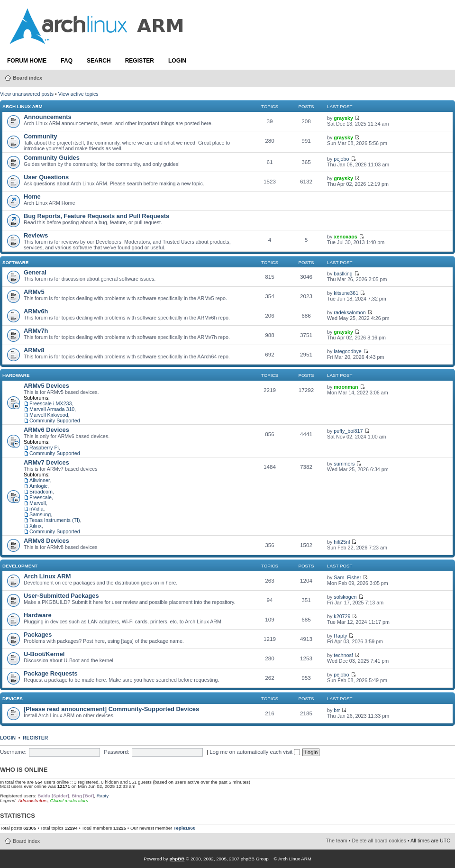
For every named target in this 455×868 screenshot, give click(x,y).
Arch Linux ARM (23, 106)
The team (337, 841)
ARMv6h (36, 311)
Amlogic (38, 486)
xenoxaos (345, 237)
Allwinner (40, 480)
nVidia (36, 509)
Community (41, 136)
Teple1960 (184, 828)
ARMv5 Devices (46, 386)
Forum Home (27, 61)
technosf (343, 655)
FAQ (67, 61)
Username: (13, 752)
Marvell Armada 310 (52, 409)
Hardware (16, 375)
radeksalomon (350, 312)
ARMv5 (34, 292)
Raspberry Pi (44, 448)
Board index (27, 78)
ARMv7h (36, 331)
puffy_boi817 (348, 431)
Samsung (40, 514)
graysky (343, 118)
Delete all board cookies (379, 841)
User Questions (46, 177)
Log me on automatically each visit (255, 752)
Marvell (38, 503)
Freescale (41, 497)
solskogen (345, 597)
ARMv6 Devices (46, 430)
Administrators (33, 800)
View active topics (78, 94)
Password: (116, 752)
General (35, 272)
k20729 (342, 616)
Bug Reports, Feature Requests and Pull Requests (96, 216)
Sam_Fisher (347, 577)
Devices (13, 699)
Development (20, 566)
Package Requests (51, 673)
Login (177, 61)
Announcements (48, 117)
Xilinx (36, 526)
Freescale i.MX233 (50, 403)
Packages (38, 635)
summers (344, 464)
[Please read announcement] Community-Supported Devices (111, 709)
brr (337, 710)
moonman (346, 387)
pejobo (341, 159)
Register (140, 61)
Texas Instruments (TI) (55, 520)
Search (99, 61)
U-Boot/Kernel (44, 654)
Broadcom (41, 492)
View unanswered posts (27, 94)
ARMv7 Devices (46, 462)
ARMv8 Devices (46, 541)
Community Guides (52, 158)
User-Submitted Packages (61, 596)
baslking (343, 274)
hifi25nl (342, 542)
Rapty (340, 636)
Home (32, 196)
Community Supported (55, 420)
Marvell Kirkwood (49, 415)
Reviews (36, 235)
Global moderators (69, 800)
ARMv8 (34, 350)
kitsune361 (346, 293)
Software (15, 262)
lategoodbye (347, 351)
